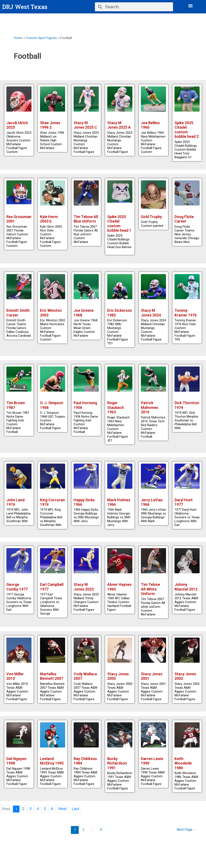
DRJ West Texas (25, 7)
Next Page (187, 835)
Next (63, 814)
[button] (191, 6)
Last (76, 814)
